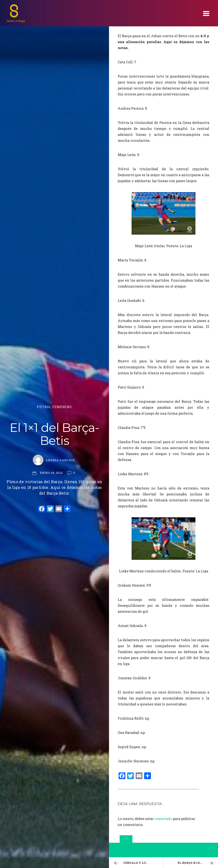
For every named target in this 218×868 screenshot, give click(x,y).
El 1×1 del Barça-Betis (54, 434)
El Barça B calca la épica (198, 863)
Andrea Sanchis (60, 460)
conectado (163, 819)
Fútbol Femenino (54, 407)
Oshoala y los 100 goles (138, 863)
